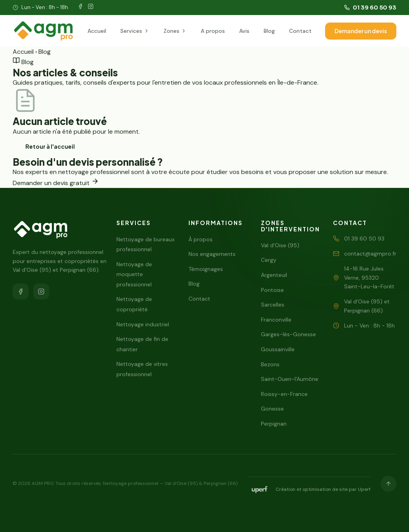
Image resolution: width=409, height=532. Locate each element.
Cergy (269, 260)
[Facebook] (80, 8)
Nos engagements (212, 254)
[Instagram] (91, 8)
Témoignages (206, 269)
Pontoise (272, 290)
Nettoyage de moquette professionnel (134, 274)
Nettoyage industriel (143, 324)
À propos (201, 239)
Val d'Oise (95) (280, 245)
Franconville (276, 320)
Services (135, 31)
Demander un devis (361, 31)
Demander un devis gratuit (56, 183)
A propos (213, 31)
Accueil (97, 31)
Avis (244, 31)
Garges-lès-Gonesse (288, 334)
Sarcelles (273, 305)
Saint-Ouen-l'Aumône (290, 379)
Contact (300, 31)
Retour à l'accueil (50, 146)
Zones (175, 31)
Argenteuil (274, 275)
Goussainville (278, 349)
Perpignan (274, 424)
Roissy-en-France (284, 394)
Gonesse (272, 409)
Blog (269, 31)
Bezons (270, 364)
